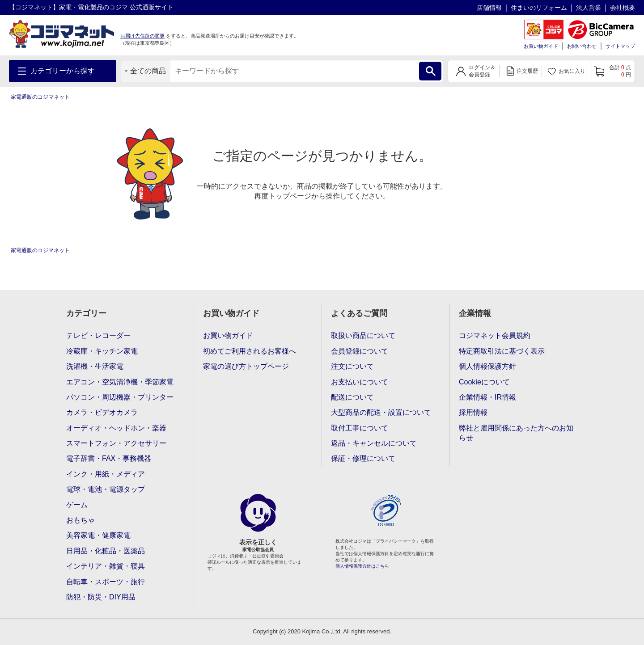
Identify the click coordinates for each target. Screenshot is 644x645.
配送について (352, 397)
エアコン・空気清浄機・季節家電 (120, 382)
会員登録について (360, 351)
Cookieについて (484, 382)
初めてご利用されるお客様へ (250, 351)
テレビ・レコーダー (98, 335)
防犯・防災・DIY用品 (101, 597)
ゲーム (77, 505)
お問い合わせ (582, 46)
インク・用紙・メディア (106, 474)
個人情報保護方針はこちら (362, 566)
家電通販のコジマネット (40, 97)
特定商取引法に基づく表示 (502, 351)
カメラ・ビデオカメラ (102, 412)
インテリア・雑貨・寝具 (106, 566)
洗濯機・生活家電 (95, 366)
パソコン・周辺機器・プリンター (120, 397)
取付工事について (360, 428)
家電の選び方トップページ (246, 366)
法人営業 (589, 8)
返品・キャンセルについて (374, 443)
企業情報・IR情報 (487, 397)
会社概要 (623, 8)
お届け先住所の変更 (142, 36)
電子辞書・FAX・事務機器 (109, 458)
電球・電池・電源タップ (106, 489)
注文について (352, 366)
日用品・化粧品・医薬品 (106, 551)
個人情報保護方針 (487, 366)
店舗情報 (489, 8)
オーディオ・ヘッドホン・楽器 (116, 428)
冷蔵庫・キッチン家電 (102, 351)
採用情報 (473, 412)
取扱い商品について (363, 335)
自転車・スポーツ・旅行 (106, 582)
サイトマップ (620, 46)
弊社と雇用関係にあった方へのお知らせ (516, 433)
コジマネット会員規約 (495, 335)
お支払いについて (360, 382)
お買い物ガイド (541, 46)
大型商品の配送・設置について (381, 412)
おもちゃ (80, 520)
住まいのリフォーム (539, 8)
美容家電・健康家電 (98, 535)
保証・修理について (363, 458)
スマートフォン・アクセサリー (116, 443)
